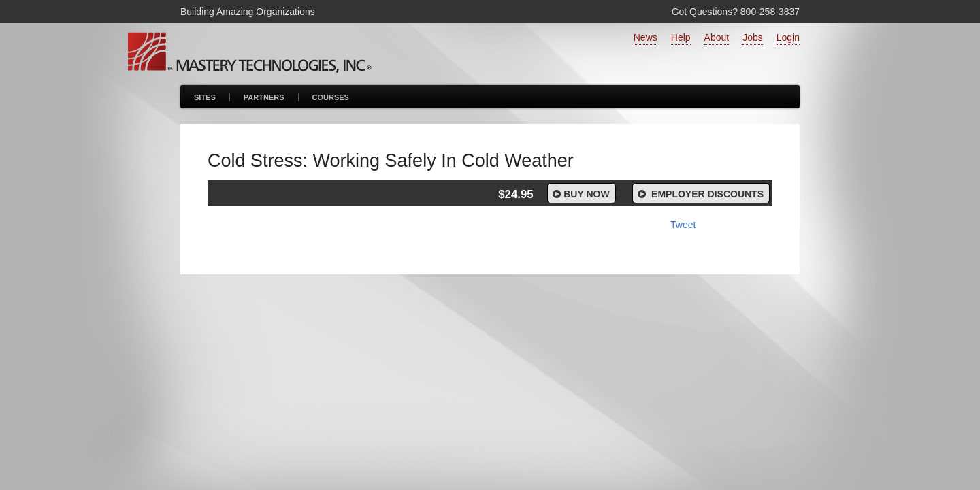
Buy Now (580, 194)
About (717, 37)
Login (788, 37)
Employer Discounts (700, 194)
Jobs (753, 37)
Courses (331, 97)
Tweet (683, 225)
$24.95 (516, 194)
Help (681, 37)
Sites (205, 97)
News (646, 37)
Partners (264, 97)
